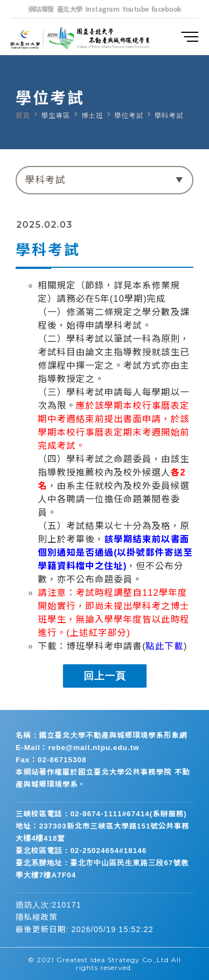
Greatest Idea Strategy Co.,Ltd (113, 960)
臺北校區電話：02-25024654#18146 (81, 851)
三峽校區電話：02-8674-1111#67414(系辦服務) (101, 814)
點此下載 (164, 646)
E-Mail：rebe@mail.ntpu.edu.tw (77, 748)
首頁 (23, 116)
